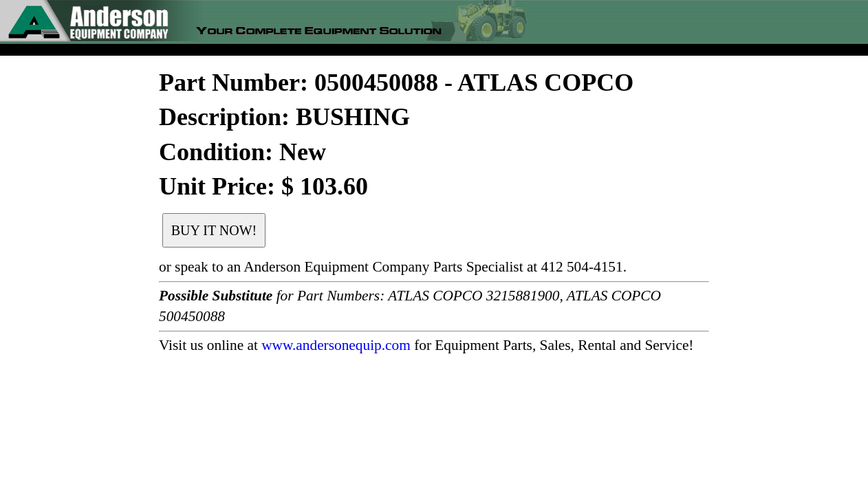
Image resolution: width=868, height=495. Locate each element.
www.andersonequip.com (336, 345)
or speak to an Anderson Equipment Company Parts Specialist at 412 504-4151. (393, 267)
